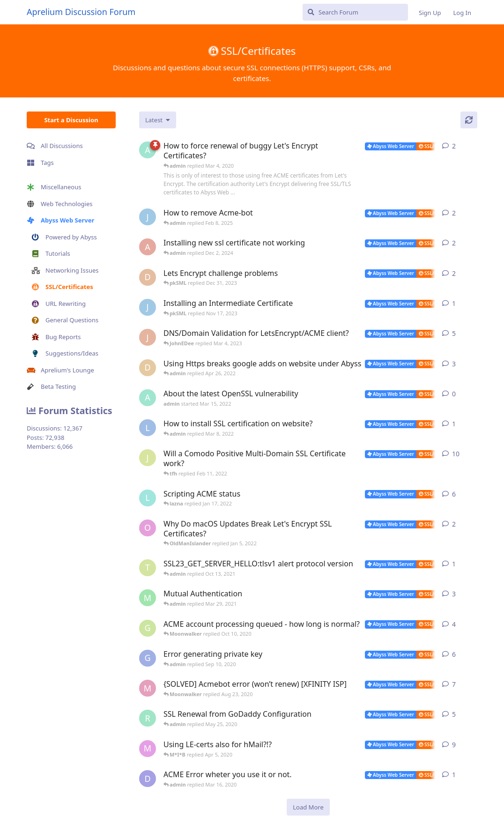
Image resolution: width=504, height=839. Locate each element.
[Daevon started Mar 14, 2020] (148, 779)
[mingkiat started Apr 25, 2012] (148, 598)
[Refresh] (469, 120)
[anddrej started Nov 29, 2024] (148, 247)
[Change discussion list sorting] (158, 120)
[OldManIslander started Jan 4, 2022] (148, 528)
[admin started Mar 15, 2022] (148, 398)
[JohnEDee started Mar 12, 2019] (148, 337)
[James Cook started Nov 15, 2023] (148, 307)
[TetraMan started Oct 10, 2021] (148, 568)
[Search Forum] (355, 12)
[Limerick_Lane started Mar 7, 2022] (148, 428)
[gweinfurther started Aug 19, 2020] (148, 658)
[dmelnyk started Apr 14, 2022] (148, 368)
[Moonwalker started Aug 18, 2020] (148, 688)
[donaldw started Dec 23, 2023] (148, 277)
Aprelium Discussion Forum (81, 12)
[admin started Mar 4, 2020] (148, 150)
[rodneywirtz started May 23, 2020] (148, 718)
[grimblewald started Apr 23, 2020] (148, 628)
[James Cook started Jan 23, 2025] (148, 217)
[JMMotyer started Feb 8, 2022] (148, 458)
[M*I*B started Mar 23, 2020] (148, 749)
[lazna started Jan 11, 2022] (148, 498)
